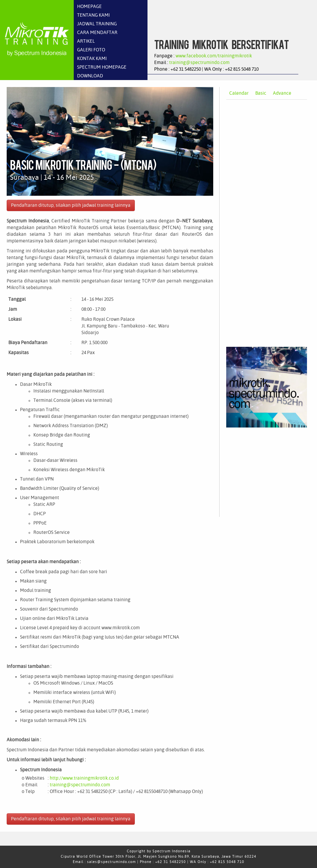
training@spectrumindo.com (199, 63)
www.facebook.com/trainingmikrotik (214, 56)
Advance (282, 93)
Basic (261, 93)
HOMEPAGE (89, 7)
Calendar (239, 93)
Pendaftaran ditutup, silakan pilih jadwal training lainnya (71, 205)
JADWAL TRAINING (97, 24)
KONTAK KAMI (92, 59)
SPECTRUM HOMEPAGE (102, 67)
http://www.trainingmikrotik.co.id (84, 778)
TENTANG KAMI (93, 15)
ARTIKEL (86, 41)
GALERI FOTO (91, 50)
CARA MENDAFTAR (97, 33)
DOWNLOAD (90, 76)
